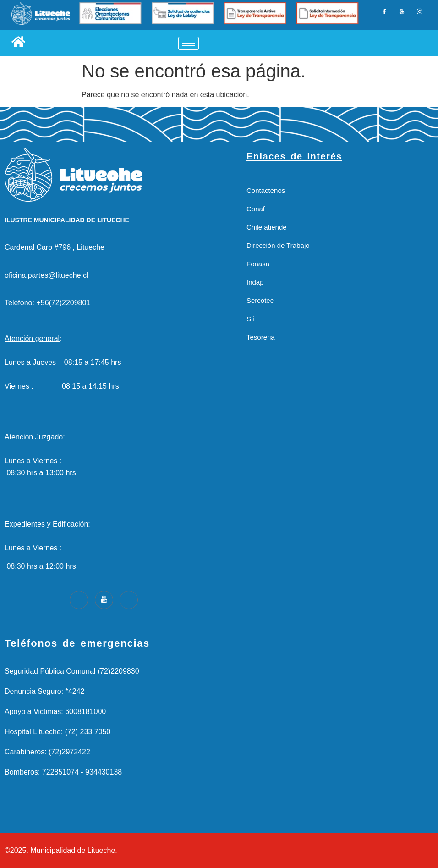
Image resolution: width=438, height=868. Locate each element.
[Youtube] (104, 600)
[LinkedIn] (402, 15)
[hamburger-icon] (189, 43)
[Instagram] (418, 15)
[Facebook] (386, 15)
